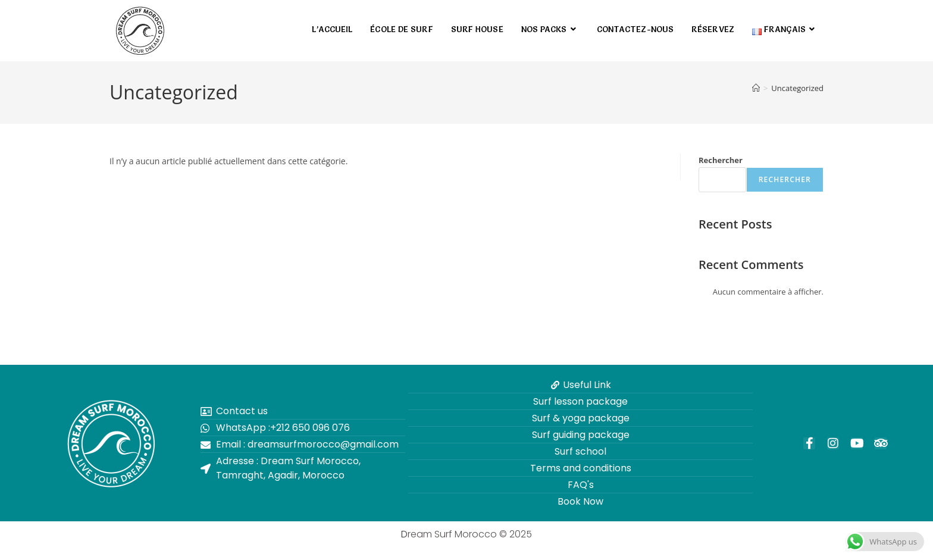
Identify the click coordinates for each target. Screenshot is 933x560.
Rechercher (721, 160)
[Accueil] (756, 88)
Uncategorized (797, 88)
